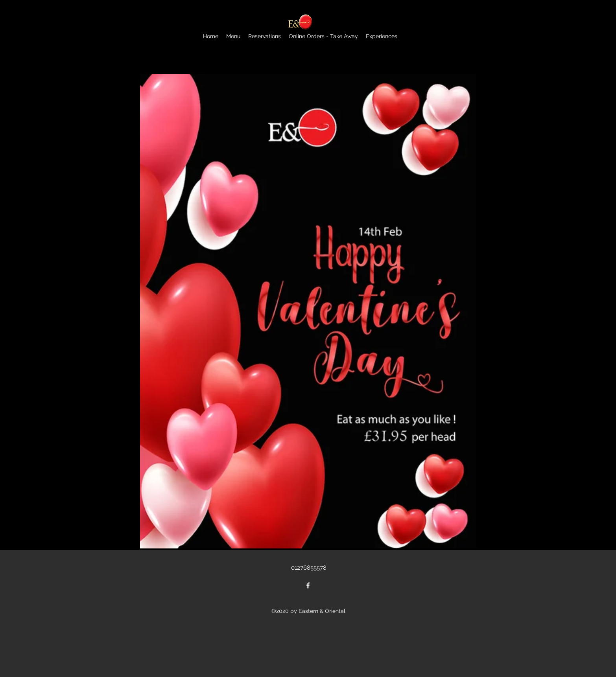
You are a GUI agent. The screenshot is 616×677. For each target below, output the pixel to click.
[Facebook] (308, 585)
